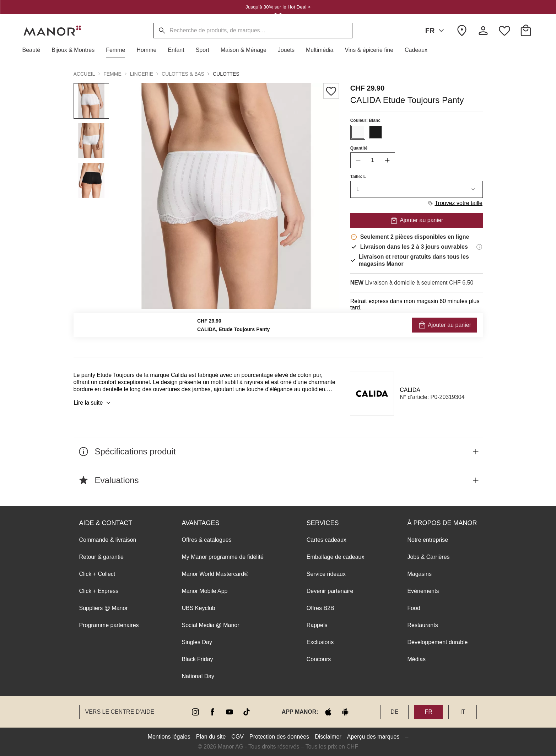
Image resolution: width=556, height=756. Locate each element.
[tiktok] (247, 712)
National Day (198, 676)
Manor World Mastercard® (215, 574)
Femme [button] (112, 74)
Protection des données (279, 737)
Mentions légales (169, 737)
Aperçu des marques (373, 737)
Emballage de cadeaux (336, 557)
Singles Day (197, 642)
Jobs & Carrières (428, 557)
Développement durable (437, 642)
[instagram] (195, 712)
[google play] (345, 712)
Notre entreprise (428, 540)
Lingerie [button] (142, 74)
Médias (416, 659)
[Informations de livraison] (479, 247)
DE (394, 712)
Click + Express (99, 591)
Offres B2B (320, 608)
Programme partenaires (109, 625)
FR (436, 31)
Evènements (423, 591)
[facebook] (212, 712)
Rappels (317, 625)
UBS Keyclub (199, 608)
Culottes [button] (226, 74)
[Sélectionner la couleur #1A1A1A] (375, 132)
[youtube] (230, 712)
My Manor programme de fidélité (223, 557)
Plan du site (211, 737)
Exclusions (320, 642)
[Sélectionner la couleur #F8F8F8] (357, 132)
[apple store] (328, 712)
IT (463, 712)
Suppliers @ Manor (104, 608)
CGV (237, 737)
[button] (34, 50)
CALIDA (410, 390)
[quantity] (372, 160)
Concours (319, 659)
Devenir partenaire (330, 591)
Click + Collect (97, 574)
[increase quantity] (387, 160)
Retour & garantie (101, 557)
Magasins (419, 574)
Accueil (84, 74)
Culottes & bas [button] (183, 74)
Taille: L (358, 177)
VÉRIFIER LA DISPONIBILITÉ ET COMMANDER (416, 327)
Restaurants (422, 625)
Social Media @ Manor (211, 625)
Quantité (359, 148)
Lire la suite (93, 403)
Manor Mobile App (205, 591)
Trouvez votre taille (455, 203)
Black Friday (198, 659)
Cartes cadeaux (326, 540)
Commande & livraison (108, 540)
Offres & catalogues (207, 540)
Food (414, 608)
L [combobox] (416, 189)
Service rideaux (326, 574)
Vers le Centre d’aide (120, 712)
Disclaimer (328, 737)
